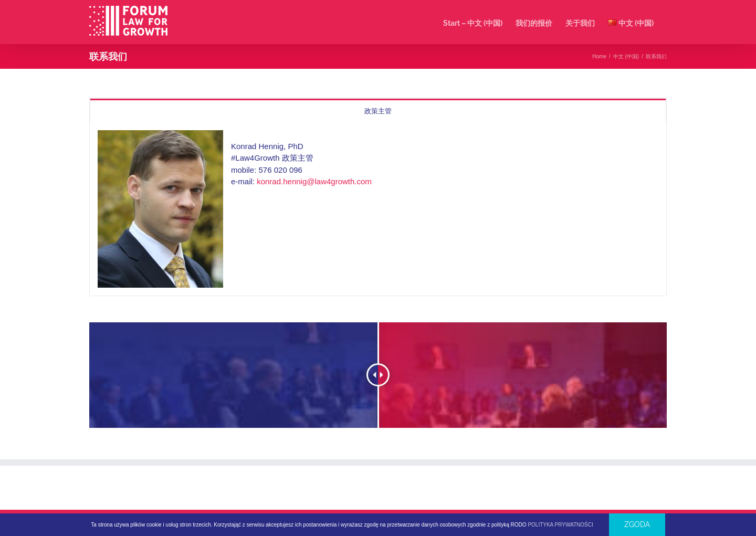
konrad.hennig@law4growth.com (314, 181)
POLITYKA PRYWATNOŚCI (560, 525)
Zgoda (637, 524)
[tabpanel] (378, 209)
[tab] (378, 111)
